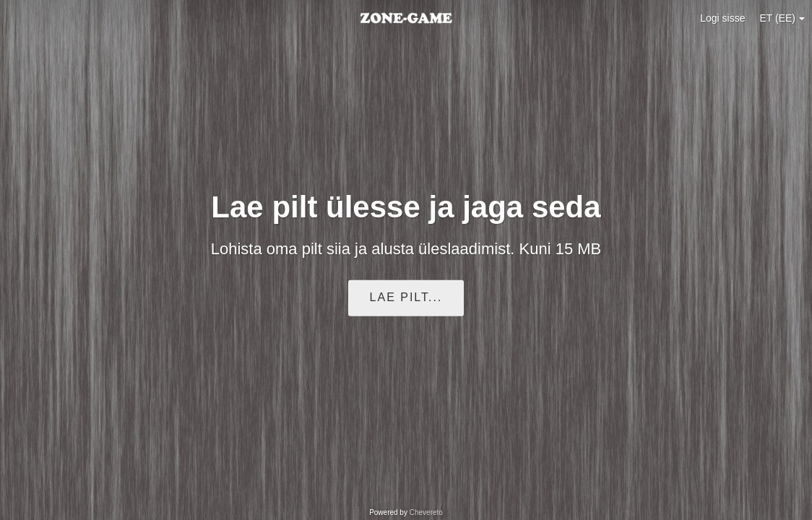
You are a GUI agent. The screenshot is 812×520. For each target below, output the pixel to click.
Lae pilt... (406, 297)
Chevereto (426, 512)
